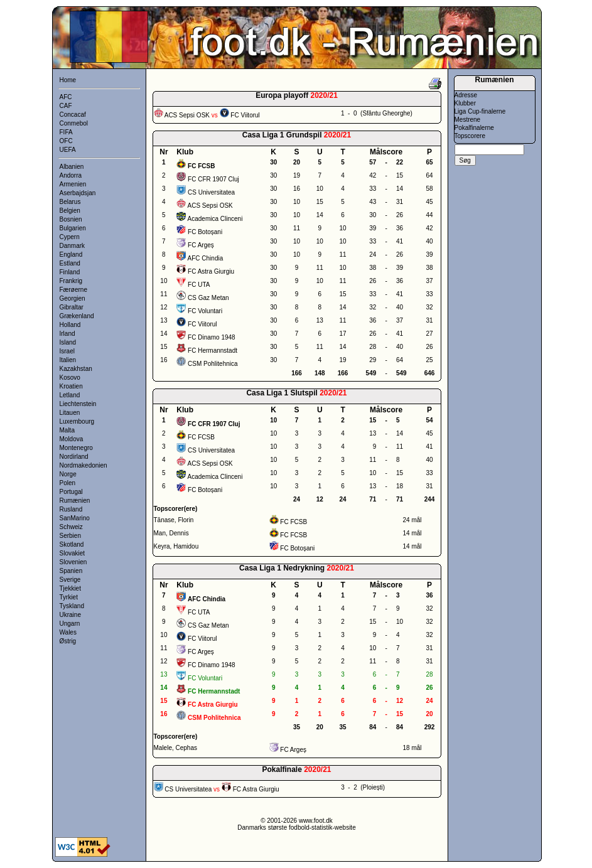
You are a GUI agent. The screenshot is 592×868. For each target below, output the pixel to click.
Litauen (70, 413)
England (71, 255)
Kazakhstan (76, 369)
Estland (70, 263)
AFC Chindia (206, 258)
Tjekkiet (70, 588)
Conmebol (74, 123)
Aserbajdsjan (78, 193)
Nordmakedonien (83, 465)
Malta (67, 430)
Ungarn (70, 624)
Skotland (72, 544)
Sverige (70, 580)
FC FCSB (201, 437)
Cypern (70, 237)
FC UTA (199, 285)
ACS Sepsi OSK (210, 206)
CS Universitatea (211, 192)
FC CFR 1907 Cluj (213, 179)
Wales (68, 632)
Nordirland (74, 457)
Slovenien (73, 562)
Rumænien (75, 501)
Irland (67, 334)
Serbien (70, 536)
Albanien (72, 167)
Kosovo (70, 378)
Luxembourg (77, 421)
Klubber (465, 103)
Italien (68, 360)
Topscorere (470, 136)
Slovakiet (73, 553)
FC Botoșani (205, 232)
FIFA (66, 132)
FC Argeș (201, 245)
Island (68, 342)
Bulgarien (73, 228)
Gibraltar (72, 307)
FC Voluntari (205, 311)
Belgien (70, 211)
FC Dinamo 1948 (212, 337)
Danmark (73, 246)
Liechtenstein (78, 404)
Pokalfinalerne (474, 128)
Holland (70, 325)
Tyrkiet (69, 597)
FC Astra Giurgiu (211, 271)
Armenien (73, 184)
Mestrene (468, 120)
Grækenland (77, 316)
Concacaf (73, 115)
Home (68, 80)
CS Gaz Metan (208, 298)
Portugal (71, 492)
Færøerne (73, 290)
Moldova (72, 439)
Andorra (71, 175)
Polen (68, 483)
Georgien (73, 298)
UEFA (68, 150)
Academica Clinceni (215, 219)
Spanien (71, 571)
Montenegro (76, 448)
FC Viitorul (202, 324)
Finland (70, 272)
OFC (66, 141)
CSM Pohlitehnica (213, 364)
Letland (70, 395)
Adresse (466, 95)
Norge (68, 474)
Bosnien (71, 219)
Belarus (70, 202)
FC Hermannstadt (213, 351)
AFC (66, 97)
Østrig (68, 641)
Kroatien (71, 386)
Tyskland (72, 606)
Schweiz (71, 527)
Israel (67, 351)
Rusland (71, 509)
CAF (66, 106)
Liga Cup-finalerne (480, 111)
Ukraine (70, 615)
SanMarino (75, 518)
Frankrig (71, 281)
